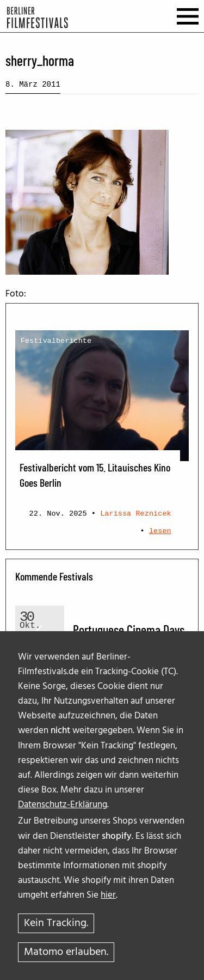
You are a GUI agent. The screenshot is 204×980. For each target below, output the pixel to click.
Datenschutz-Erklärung (63, 805)
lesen (160, 531)
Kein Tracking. (56, 923)
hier (108, 895)
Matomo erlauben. (66, 952)
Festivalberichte (56, 341)
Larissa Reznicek (136, 514)
